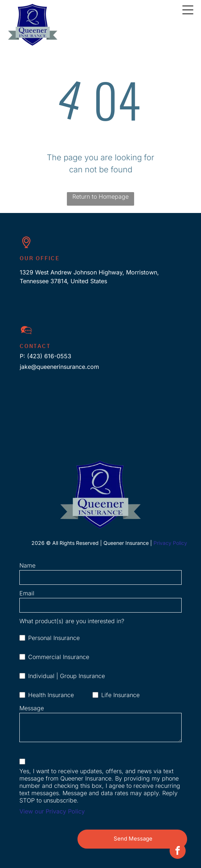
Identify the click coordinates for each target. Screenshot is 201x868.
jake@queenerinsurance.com (59, 367)
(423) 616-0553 (49, 356)
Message (32, 708)
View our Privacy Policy (52, 811)
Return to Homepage (100, 197)
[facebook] (178, 852)
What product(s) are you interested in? (72, 621)
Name (27, 565)
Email (27, 593)
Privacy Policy (170, 543)
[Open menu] (188, 10)
